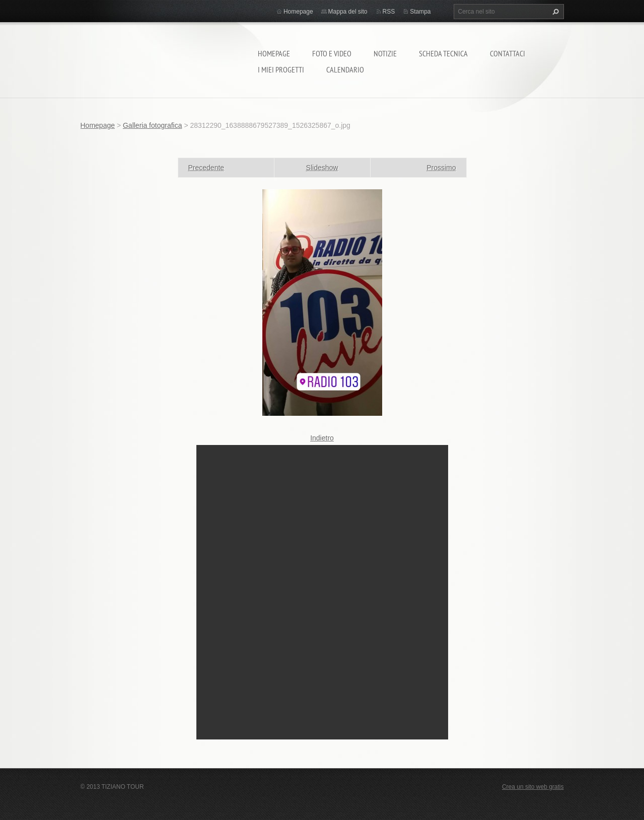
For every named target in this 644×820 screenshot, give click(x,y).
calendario (345, 69)
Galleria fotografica (153, 125)
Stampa (420, 12)
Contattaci (508, 53)
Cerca (554, 12)
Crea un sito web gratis (533, 787)
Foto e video (332, 53)
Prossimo (441, 168)
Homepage (274, 53)
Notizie (385, 53)
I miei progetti (281, 69)
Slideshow (322, 168)
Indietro (322, 438)
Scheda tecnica (443, 53)
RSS (389, 12)
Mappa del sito (348, 12)
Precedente (206, 168)
